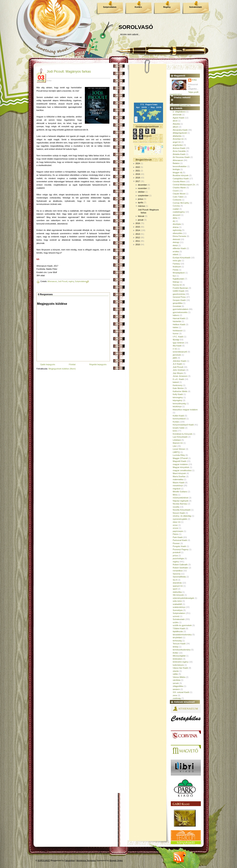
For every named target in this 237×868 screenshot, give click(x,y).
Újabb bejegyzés (48, 364)
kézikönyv (177, 406)
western (176, 689)
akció (175, 121)
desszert (177, 215)
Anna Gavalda (179, 151)
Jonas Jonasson (180, 376)
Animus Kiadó (179, 148)
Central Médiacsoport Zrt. (184, 185)
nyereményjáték (180, 519)
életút (175, 245)
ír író (175, 349)
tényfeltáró (178, 638)
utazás (176, 671)
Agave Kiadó (179, 118)
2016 (138, 223)
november (142, 188)
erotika (176, 252)
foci (174, 276)
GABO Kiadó (179, 291)
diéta (175, 218)
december (142, 185)
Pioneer (176, 543)
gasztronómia (179, 294)
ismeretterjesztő (180, 352)
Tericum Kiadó (179, 644)
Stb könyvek (178, 595)
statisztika (177, 592)
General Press (179, 297)
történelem (178, 659)
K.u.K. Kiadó (178, 379)
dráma (176, 227)
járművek (177, 355)
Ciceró (176, 191)
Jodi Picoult (63, 281)
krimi (175, 431)
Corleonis (177, 200)
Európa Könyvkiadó (182, 258)
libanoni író (178, 443)
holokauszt (178, 331)
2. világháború (179, 112)
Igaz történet (178, 343)
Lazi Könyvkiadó (180, 437)
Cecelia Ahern (179, 181)
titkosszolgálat (179, 656)
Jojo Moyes (178, 373)
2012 (138, 237)
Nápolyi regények (181, 501)
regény (71, 281)
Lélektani (177, 440)
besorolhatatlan (180, 166)
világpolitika (178, 686)
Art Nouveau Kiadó (181, 157)
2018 (138, 178)
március (142, 206)
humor (176, 333)
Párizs (176, 534)
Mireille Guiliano (180, 492)
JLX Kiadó (177, 364)
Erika (194, 80)
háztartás (177, 321)
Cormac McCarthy (181, 203)
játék (175, 358)
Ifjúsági (176, 340)
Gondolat (177, 306)
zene (175, 695)
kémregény (178, 397)
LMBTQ (176, 452)
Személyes (178, 610)
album (176, 127)
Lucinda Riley (179, 455)
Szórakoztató (196, 7)
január (141, 220)
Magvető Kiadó (180, 461)
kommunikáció (179, 419)
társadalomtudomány (182, 635)
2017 (138, 181)
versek (176, 683)
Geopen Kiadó (179, 300)
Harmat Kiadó (179, 318)
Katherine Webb (180, 391)
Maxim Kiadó (179, 483)
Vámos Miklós (179, 677)
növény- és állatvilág (182, 516)
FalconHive (70, 860)
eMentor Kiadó (179, 248)
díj (174, 221)
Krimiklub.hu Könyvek (183, 434)
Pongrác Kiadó (179, 546)
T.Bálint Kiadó (179, 628)
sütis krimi (177, 601)
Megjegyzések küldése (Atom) (62, 369)
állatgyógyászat (180, 133)
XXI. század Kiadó (181, 692)
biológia (176, 169)
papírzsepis (178, 531)
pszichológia (178, 558)
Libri (175, 446)
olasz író (177, 522)
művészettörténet (181, 498)
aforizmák (177, 115)
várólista (177, 680)
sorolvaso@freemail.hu (180, 105)
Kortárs (138, 7)
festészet (177, 267)
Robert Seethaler (180, 568)
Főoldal (72, 364)
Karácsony (178, 385)
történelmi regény (181, 662)
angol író (177, 142)
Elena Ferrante (180, 236)
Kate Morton (178, 388)
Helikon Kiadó (179, 324)
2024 (138, 163)
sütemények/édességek (184, 598)
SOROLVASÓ (136, 27)
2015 (138, 227)
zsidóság (177, 698)
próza (175, 556)
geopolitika (178, 303)
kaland (176, 382)
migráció (177, 489)
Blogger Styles (116, 860)
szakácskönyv (179, 607)
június (141, 199)
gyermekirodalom (181, 309)
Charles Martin (179, 188)
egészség (177, 230)
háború (176, 315)
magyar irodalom (180, 464)
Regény (167, 7)
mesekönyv (178, 485)
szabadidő (177, 604)
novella (176, 507)
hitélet (175, 327)
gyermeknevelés (180, 312)
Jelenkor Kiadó (180, 361)
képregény (178, 400)
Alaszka (176, 124)
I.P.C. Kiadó (178, 337)
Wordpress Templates (86, 860)
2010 (138, 244)
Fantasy (176, 264)
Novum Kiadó (179, 513)
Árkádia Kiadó (179, 154)
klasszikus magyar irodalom (185, 410)
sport (175, 589)
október (141, 192)
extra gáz (177, 261)
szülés (176, 622)
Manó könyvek (179, 473)
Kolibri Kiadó (179, 416)
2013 (138, 234)
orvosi (175, 528)
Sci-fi (175, 580)
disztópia (177, 224)
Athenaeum (52, 281)
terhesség (177, 641)
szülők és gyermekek (182, 625)
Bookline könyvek (181, 175)
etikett (175, 254)
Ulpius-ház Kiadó (180, 668)
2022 (138, 167)
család (176, 209)
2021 (138, 171)
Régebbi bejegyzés (98, 364)
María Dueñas (179, 476)
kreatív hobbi (179, 428)
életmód (176, 239)
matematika (178, 479)
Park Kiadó (178, 537)
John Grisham (179, 370)
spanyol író (178, 586)
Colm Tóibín (178, 197)
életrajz (176, 242)
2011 (138, 241)
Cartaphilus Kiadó (181, 179)
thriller (176, 653)
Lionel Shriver (179, 449)
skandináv (177, 583)
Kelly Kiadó (178, 394)
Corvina (176, 206)
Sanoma (177, 574)
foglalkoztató (179, 279)
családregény (179, 212)
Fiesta (176, 270)
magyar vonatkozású (182, 470)
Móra (175, 495)
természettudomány (182, 650)
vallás (175, 674)
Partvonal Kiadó (180, 540)
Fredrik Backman (180, 288)
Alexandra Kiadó (180, 130)
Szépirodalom (110, 7)
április (141, 202)
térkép (176, 647)
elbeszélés (178, 233)
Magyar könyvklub (181, 467)
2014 (138, 230)
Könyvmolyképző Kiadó (183, 425)
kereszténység (179, 404)
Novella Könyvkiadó (182, 510)
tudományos (178, 665)
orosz (175, 525)
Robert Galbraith (180, 565)
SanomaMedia (179, 577)
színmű (176, 616)
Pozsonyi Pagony (181, 549)
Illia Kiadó (177, 346)
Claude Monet (179, 194)
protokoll (177, 552)
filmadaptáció (179, 273)
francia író (177, 285)
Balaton (176, 163)
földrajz (176, 282)
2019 (138, 174)
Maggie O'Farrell (180, 458)
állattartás (177, 136)
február (141, 216)
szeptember (143, 195)
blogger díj (178, 172)
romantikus (178, 571)
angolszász (178, 145)
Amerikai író (178, 139)
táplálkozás (178, 631)
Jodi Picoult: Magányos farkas (69, 71)
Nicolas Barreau (180, 504)
